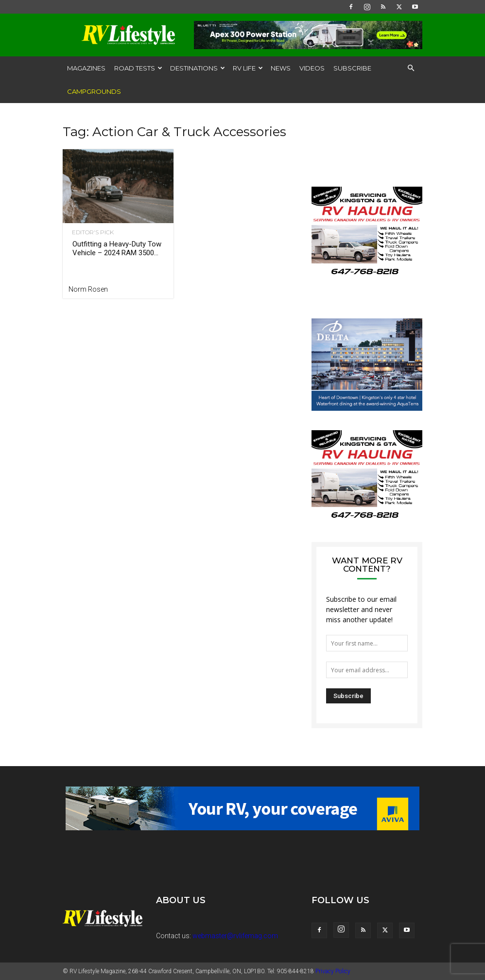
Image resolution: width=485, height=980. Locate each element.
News (281, 68)
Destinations (198, 68)
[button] (411, 68)
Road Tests (138, 68)
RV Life (248, 68)
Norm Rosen (88, 289)
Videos (312, 68)
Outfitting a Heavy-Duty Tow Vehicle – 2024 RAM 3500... (117, 248)
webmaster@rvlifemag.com (235, 936)
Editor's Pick (89, 232)
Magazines (86, 68)
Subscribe (352, 68)
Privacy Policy (333, 971)
